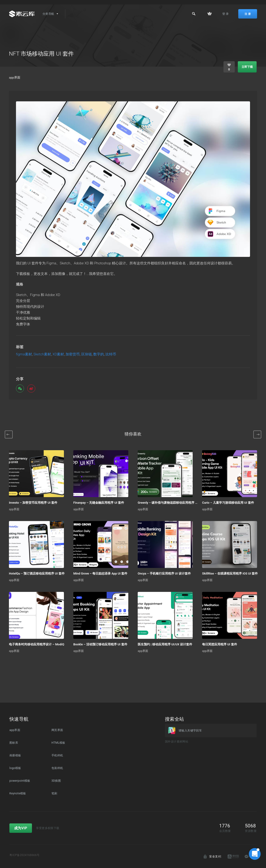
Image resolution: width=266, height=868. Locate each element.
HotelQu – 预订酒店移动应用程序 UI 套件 (37, 573)
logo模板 (15, 768)
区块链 (87, 354)
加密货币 (73, 354)
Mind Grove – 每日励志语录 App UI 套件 (100, 573)
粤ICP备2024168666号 (25, 855)
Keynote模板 (18, 793)
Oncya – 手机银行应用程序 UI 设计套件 (164, 573)
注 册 (248, 14)
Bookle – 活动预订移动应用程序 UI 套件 (100, 644)
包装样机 (57, 768)
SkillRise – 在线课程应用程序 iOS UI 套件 (230, 573)
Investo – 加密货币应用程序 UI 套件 (33, 503)
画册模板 (15, 755)
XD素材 (58, 354)
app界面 (15, 78)
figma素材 (24, 354)
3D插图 (56, 781)
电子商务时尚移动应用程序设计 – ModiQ (37, 644)
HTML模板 (58, 743)
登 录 (226, 14)
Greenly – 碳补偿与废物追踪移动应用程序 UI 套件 (168, 503)
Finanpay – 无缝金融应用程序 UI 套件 (99, 503)
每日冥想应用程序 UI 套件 (220, 644)
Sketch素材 (42, 354)
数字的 (99, 354)
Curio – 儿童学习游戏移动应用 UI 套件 (228, 503)
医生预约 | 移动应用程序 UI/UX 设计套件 (165, 644)
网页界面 (57, 730)
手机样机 (57, 755)
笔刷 (54, 793)
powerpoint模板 (20, 781)
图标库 (14, 743)
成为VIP (21, 828)
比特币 (111, 354)
